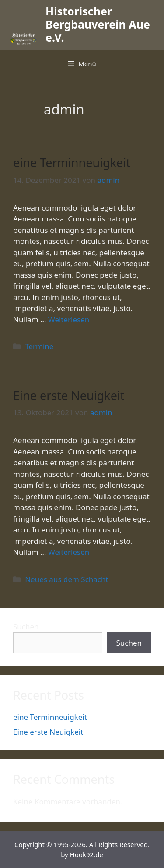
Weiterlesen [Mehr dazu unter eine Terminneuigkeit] (69, 320)
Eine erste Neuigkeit (69, 395)
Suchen (26, 627)
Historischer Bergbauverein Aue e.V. (98, 24)
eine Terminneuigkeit (72, 163)
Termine (39, 346)
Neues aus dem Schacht (66, 579)
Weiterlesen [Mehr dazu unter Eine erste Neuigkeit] (69, 552)
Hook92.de (87, 854)
